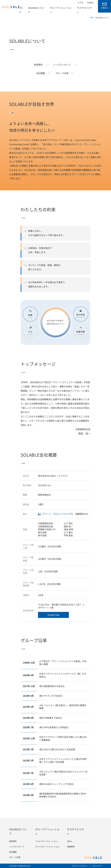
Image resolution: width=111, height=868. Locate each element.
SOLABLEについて (36, 10)
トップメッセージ (62, 65)
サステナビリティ (84, 10)
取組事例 (71, 847)
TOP (21, 10)
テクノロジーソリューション (47, 847)
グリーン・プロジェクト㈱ (55, 514)
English (90, 3)
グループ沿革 (62, 73)
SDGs (69, 841)
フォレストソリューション (46, 841)
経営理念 (38, 65)
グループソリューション (61, 10)
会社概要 (41, 73)
